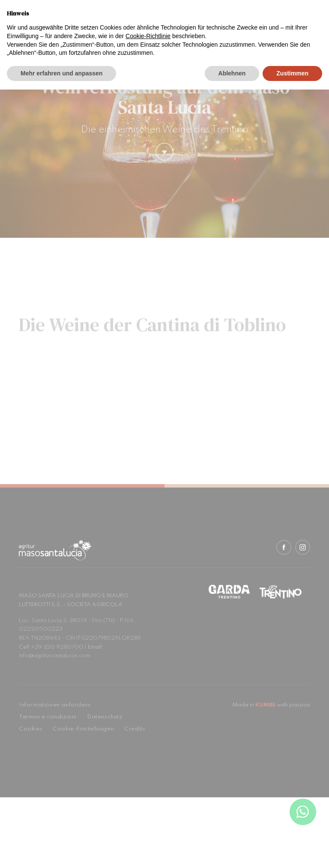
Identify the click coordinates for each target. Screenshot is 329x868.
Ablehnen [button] (232, 73)
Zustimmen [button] (292, 73)
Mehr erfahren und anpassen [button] (61, 73)
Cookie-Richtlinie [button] (148, 36)
